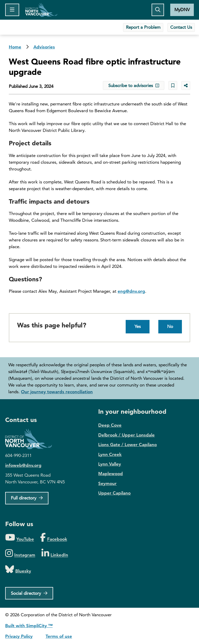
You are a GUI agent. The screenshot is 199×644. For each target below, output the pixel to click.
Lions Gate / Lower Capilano (127, 445)
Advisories (44, 47)
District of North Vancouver (31, 439)
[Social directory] (29, 593)
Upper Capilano (114, 493)
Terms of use (59, 636)
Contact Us (181, 27)
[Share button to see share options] (186, 85)
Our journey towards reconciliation (57, 392)
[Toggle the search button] (158, 10)
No (170, 326)
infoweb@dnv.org (23, 465)
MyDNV (182, 10)
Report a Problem (143, 27)
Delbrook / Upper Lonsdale (126, 435)
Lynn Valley (110, 464)
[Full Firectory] (27, 498)
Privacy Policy (19, 636)
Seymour (107, 483)
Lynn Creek (110, 454)
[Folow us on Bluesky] (18, 570)
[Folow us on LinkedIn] (55, 553)
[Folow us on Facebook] (54, 538)
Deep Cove (110, 425)
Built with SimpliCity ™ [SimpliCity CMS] (29, 626)
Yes (138, 326)
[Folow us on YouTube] (20, 538)
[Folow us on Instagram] (20, 553)
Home (41, 10)
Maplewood (111, 474)
